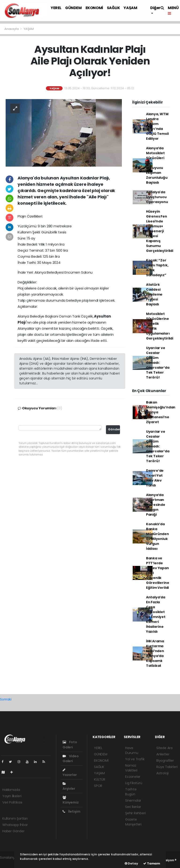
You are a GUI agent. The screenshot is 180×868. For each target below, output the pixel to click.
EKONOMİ (94, 8)
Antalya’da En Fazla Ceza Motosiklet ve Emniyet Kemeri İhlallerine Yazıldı (156, 614)
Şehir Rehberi (135, 813)
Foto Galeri (70, 745)
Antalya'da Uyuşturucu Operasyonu (157, 197)
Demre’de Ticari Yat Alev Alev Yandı (155, 478)
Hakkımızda (11, 790)
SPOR (98, 786)
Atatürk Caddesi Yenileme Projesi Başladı (154, 294)
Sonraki (6, 699)
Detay (131, 863)
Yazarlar (70, 773)
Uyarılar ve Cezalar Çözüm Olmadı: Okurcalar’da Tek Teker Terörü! (158, 363)
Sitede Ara (164, 748)
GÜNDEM (73, 8)
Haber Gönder (13, 831)
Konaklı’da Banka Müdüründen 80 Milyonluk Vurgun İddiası (157, 536)
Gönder (114, 429)
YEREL (56, 8)
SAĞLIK (113, 8)
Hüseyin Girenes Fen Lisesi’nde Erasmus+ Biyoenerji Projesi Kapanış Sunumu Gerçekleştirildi (160, 231)
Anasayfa (12, 29)
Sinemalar (133, 800)
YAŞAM (130, 8)
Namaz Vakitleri (131, 768)
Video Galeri (71, 759)
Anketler (163, 754)
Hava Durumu (132, 750)
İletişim (71, 811)
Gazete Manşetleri (133, 822)
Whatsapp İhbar (15, 825)
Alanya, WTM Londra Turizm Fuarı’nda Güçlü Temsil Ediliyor (157, 126)
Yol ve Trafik (135, 759)
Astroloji (162, 773)
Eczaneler (133, 777)
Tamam (152, 863)
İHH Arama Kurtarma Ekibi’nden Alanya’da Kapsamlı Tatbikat (155, 653)
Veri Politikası (12, 802)
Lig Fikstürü (134, 783)
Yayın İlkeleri (12, 796)
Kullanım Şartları (15, 818)
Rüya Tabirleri (167, 767)
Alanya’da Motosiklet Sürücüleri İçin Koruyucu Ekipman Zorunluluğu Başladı (157, 165)
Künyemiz (71, 800)
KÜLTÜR (100, 779)
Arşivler (69, 786)
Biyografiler (165, 761)
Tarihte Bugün (131, 792)
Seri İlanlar (133, 807)
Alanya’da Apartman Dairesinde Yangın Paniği (156, 505)
